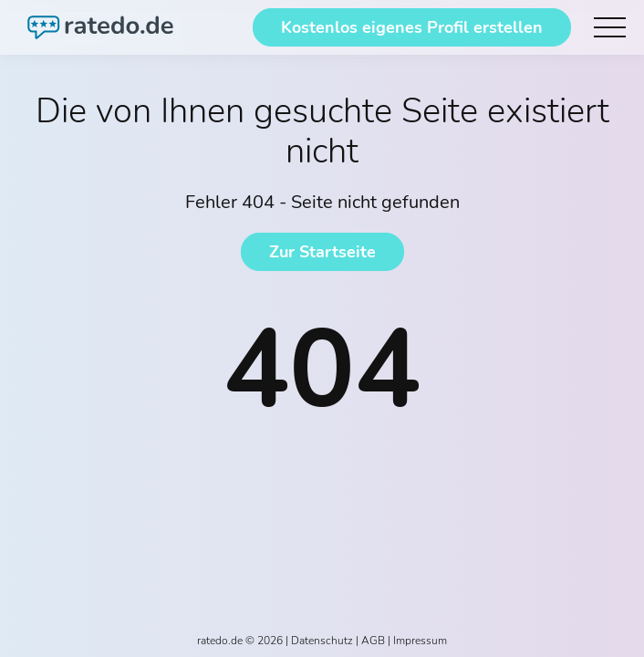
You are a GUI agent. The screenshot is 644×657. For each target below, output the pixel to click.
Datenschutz (322, 641)
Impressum (420, 641)
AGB (373, 641)
